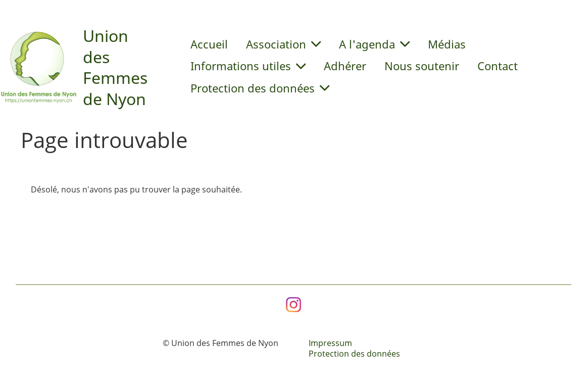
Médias (447, 44)
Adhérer (345, 66)
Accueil (209, 44)
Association (283, 44)
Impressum (330, 343)
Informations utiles (248, 66)
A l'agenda (374, 44)
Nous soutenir (422, 66)
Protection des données (260, 88)
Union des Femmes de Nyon (115, 67)
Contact (498, 66)
